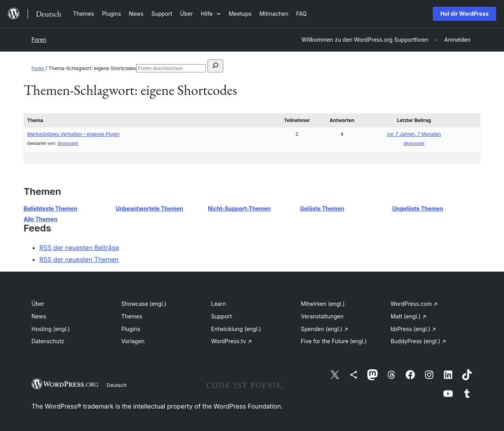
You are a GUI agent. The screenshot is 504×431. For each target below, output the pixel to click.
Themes (132, 316)
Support (221, 316)
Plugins (131, 329)
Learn (219, 304)
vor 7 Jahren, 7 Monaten (414, 134)
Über (38, 304)
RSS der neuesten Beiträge (79, 248)
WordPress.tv (232, 341)
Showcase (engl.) (144, 304)
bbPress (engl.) (413, 329)
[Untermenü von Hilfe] (211, 14)
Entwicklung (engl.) (236, 329)
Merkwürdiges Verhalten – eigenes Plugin (73, 134)
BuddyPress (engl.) (418, 341)
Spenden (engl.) (324, 329)
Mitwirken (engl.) (323, 304)
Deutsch (117, 385)
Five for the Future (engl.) (334, 341)
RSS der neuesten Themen (79, 259)
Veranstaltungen (322, 316)
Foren (39, 40)
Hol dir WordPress (464, 14)
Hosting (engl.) (51, 329)
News (39, 316)
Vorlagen (133, 341)
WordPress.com (414, 304)
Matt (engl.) (409, 316)
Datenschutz (48, 341)
